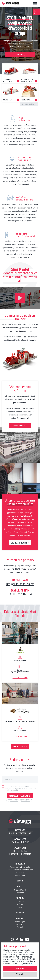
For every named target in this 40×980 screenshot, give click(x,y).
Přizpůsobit (20, 974)
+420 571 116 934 (20, 594)
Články (20, 904)
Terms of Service (26, 801)
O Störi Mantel (20, 890)
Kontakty (20, 924)
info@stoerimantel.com (20, 584)
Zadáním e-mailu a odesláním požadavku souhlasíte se (21, 788)
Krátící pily (20, 872)
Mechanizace (20, 875)
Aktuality (20, 902)
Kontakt (20, 918)
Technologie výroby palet (20, 867)
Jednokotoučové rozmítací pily (20, 870)
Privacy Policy (14, 801)
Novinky (20, 898)
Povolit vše (20, 969)
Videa (20, 907)
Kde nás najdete (20, 922)
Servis (20, 881)
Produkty (20, 864)
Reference (20, 893)
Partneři (20, 927)
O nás (20, 887)
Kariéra (20, 912)
